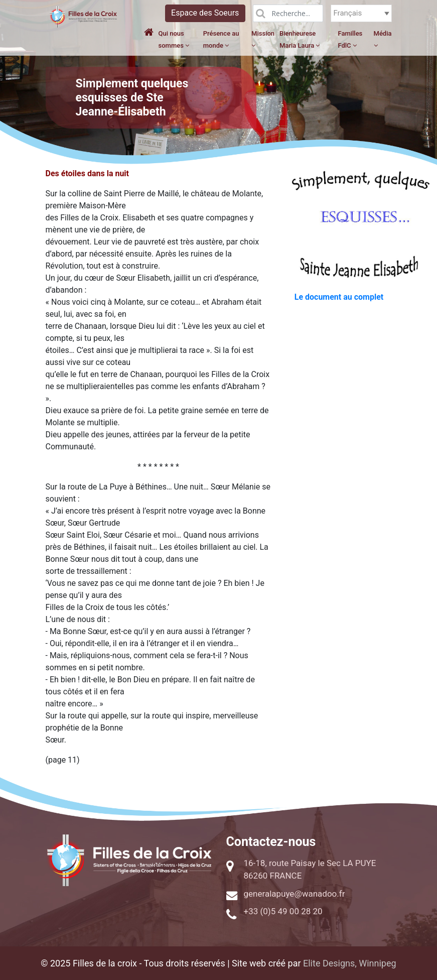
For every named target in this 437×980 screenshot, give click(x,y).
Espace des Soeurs (205, 13)
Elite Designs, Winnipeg (350, 963)
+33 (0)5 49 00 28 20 (283, 911)
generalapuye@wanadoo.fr (295, 894)
